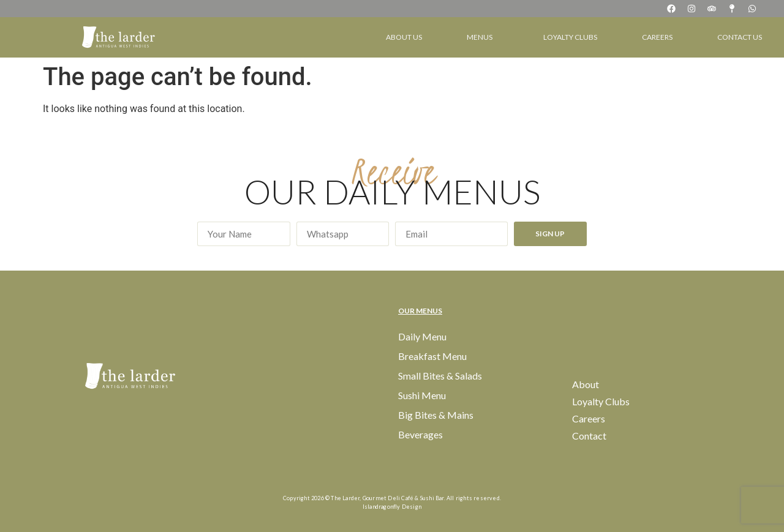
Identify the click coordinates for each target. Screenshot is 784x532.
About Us (404, 37)
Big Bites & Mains (436, 415)
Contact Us (740, 37)
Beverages (420, 434)
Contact (589, 436)
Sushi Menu (422, 395)
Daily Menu (422, 336)
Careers (657, 37)
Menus (483, 37)
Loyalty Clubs (570, 37)
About (586, 384)
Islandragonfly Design (392, 507)
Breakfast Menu (432, 356)
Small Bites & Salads (440, 376)
